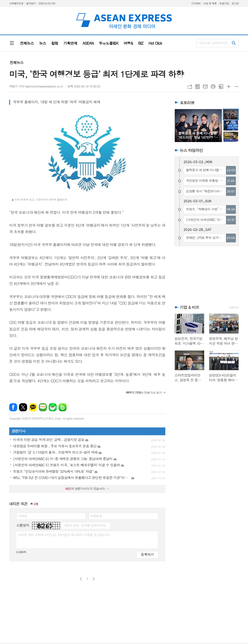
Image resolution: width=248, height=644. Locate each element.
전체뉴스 (17, 62)
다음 (94, 579)
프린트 (213, 87)
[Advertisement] (207, 275)
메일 (205, 87)
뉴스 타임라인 (191, 150)
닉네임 (22, 516)
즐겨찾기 (31, 3)
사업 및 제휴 (210, 3)
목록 (197, 87)
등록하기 (147, 554)
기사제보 (196, 3)
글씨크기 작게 (237, 87)
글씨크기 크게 (229, 87)
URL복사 (190, 87)
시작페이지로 (16, 3)
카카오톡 (33, 407)
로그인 (235, 3)
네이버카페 (53, 407)
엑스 (23, 407)
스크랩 (221, 87)
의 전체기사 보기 (144, 393)
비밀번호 (96, 516)
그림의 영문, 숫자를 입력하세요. (85, 525)
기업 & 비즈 (189, 307)
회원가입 (224, 3)
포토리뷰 (187, 103)
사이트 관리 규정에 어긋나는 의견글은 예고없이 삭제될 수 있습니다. (64, 535)
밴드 (63, 407)
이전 (81, 579)
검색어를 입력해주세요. (214, 43)
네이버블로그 (43, 407)
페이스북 (13, 407)
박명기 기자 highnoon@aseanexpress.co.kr (36, 86)
